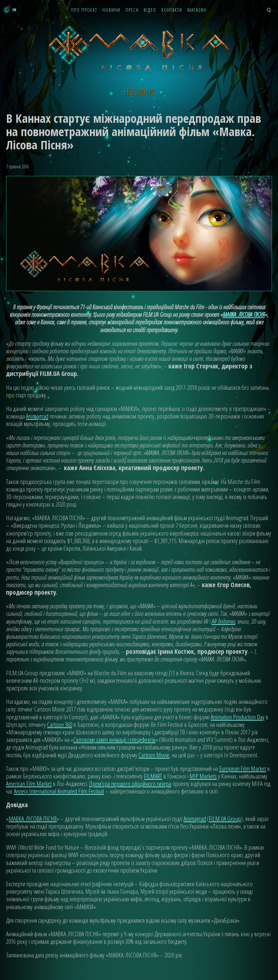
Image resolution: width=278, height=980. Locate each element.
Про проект (84, 10)
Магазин (197, 10)
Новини (111, 10)
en (14, 10)
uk (6, 10)
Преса (132, 10)
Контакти (172, 10)
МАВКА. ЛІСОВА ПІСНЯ (244, 314)
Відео (150, 10)
